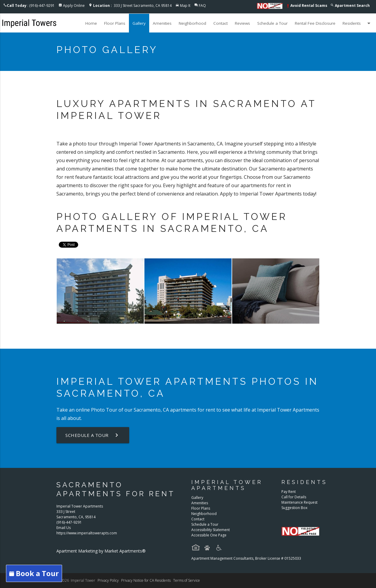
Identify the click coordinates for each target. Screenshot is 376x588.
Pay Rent (289, 492)
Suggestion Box (294, 508)
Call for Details (294, 497)
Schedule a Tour (272, 23)
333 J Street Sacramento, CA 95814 (132, 6)
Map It (185, 6)
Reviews (242, 23)
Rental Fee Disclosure (315, 23)
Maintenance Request (299, 502)
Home (91, 23)
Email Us (64, 528)
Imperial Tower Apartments (288, 410)
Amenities (162, 23)
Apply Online (74, 6)
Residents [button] (357, 23)
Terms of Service (187, 580)
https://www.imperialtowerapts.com (87, 533)
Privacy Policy (108, 580)
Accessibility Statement (211, 530)
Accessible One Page (209, 535)
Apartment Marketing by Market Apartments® (101, 551)
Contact (221, 23)
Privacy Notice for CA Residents (146, 580)
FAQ (202, 6)
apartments (183, 410)
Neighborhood (192, 23)
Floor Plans (115, 23)
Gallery (139, 23)
